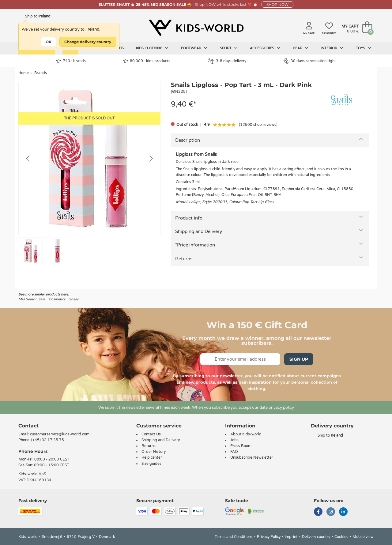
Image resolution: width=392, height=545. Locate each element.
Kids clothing (152, 48)
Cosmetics (57, 299)
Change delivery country (88, 42)
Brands (41, 73)
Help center (152, 457)
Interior (332, 48)
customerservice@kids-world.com (60, 434)
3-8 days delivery (227, 61)
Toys (364, 48)
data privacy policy (277, 408)
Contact (28, 426)
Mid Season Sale (32, 299)
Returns (184, 259)
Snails (74, 299)
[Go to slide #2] (57, 251)
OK (49, 42)
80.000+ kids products (147, 61)
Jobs (234, 440)
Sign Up (299, 359)
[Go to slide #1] (31, 251)
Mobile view (363, 537)
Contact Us (151, 434)
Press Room (241, 446)
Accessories (265, 48)
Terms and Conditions (234, 537)
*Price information (195, 245)
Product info (189, 218)
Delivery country (316, 537)
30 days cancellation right (310, 61)
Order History (154, 452)
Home (24, 73)
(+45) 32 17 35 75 (48, 440)
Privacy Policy (269, 537)
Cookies (341, 537)
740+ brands (71, 61)
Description (188, 140)
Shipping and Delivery (199, 231)
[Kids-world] (196, 28)
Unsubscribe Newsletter (252, 457)
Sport (229, 48)
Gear (301, 48)
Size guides (151, 464)
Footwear (194, 48)
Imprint (291, 537)
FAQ (234, 452)
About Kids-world (246, 434)
